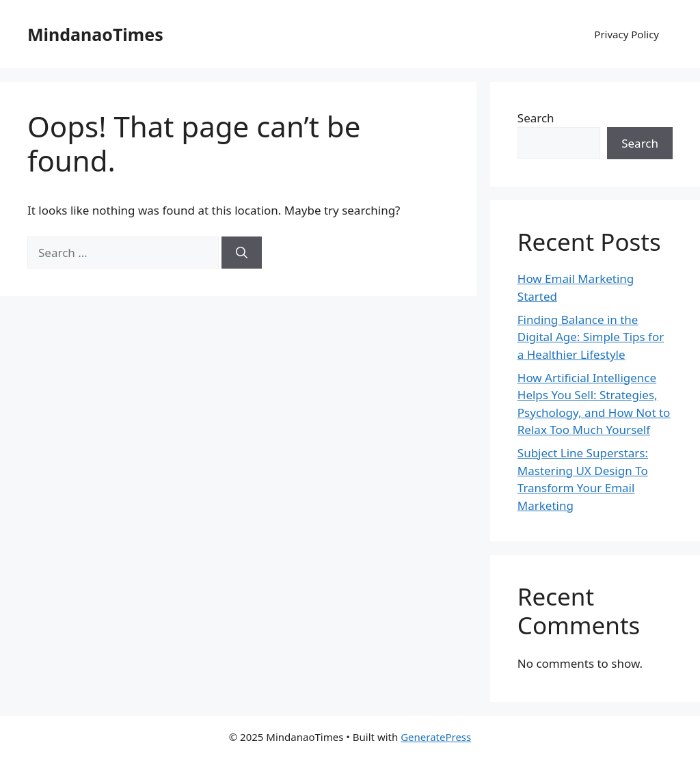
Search (536, 118)
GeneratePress (436, 737)
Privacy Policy (627, 34)
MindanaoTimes (95, 34)
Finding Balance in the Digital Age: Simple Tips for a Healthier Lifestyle (591, 337)
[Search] (242, 253)
